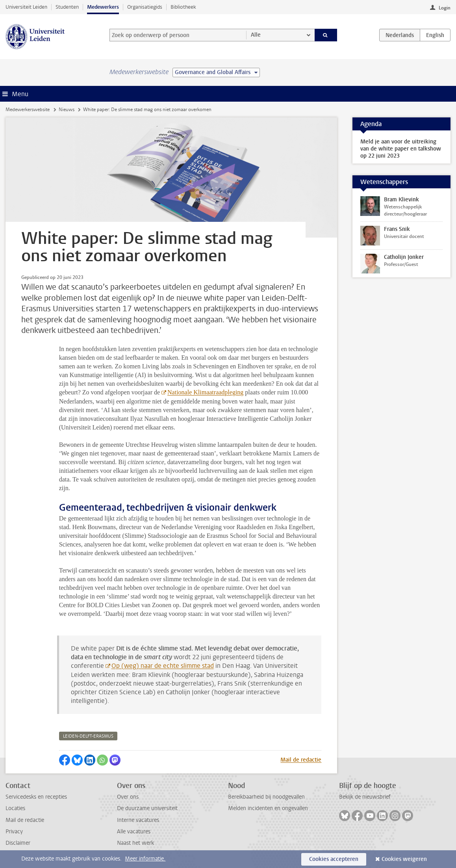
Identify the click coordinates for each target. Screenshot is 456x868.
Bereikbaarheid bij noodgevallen (266, 797)
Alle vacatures (134, 832)
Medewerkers (103, 7)
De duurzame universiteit (147, 808)
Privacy (14, 832)
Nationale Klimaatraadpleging (205, 392)
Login (445, 8)
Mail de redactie (301, 760)
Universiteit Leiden (26, 7)
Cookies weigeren (404, 859)
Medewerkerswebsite (28, 110)
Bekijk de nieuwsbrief (365, 797)
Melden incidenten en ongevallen (268, 808)
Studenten (67, 7)
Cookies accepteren (334, 859)
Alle (256, 35)
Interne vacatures (138, 820)
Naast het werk (135, 843)
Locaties (15, 808)
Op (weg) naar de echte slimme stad (163, 666)
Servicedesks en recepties (36, 797)
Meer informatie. (145, 859)
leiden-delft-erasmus (88, 736)
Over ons (128, 797)
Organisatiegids (145, 7)
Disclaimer (18, 843)
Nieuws (67, 110)
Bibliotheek (183, 7)
